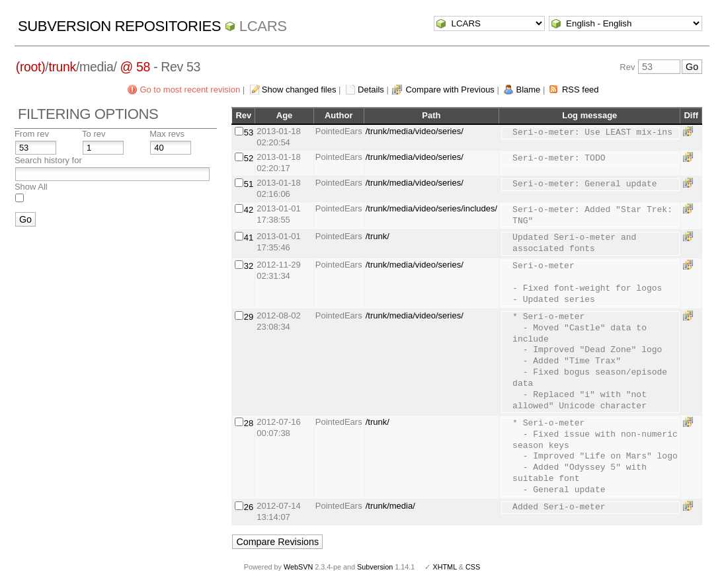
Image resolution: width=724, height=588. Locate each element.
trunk (62, 67)
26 (249, 507)
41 (249, 238)
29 (249, 317)
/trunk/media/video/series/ (415, 131)
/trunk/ (378, 236)
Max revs (167, 134)
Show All (31, 187)
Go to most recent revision (190, 90)
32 (249, 266)
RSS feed (581, 90)
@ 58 (136, 67)
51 (249, 184)
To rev (94, 134)
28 (249, 423)
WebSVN (298, 567)
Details (371, 90)
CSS (473, 567)
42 (249, 210)
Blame (528, 90)
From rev (32, 134)
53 (249, 132)
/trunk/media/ (390, 506)
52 (249, 158)
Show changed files (299, 90)
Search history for (48, 160)
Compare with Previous (450, 90)
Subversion (375, 567)
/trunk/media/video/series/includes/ (431, 208)
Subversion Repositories (119, 26)
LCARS (263, 26)
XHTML (444, 567)
